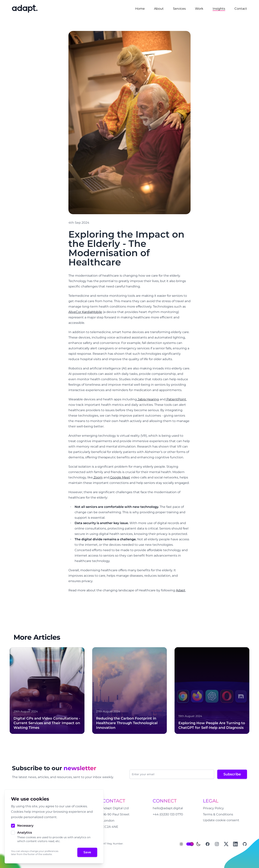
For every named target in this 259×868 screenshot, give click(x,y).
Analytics (25, 833)
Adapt (181, 590)
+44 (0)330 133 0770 (168, 814)
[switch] (190, 844)
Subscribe (232, 774)
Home (140, 9)
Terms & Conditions (218, 814)
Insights (219, 9)
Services (179, 9)
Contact (241, 9)
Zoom (98, 477)
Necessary (25, 826)
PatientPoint (176, 399)
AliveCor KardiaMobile (85, 312)
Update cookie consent (221, 820)
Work (199, 9)
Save (87, 852)
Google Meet (120, 477)
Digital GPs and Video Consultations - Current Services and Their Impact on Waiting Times (47, 723)
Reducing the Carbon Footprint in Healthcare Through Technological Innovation (127, 723)
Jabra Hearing (148, 399)
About (159, 9)
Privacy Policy (213, 808)
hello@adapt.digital (168, 808)
